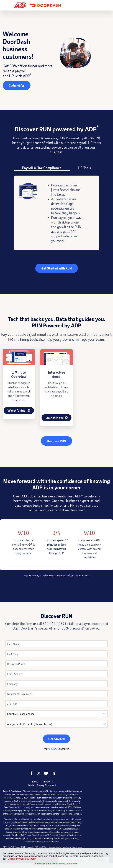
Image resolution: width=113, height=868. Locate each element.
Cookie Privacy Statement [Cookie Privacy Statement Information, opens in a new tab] (22, 859)
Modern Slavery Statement (42, 785)
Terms (35, 781)
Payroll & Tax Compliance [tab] (42, 168)
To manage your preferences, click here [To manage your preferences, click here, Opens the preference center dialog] (55, 864)
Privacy (47, 781)
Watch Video (19, 410)
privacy (53, 749)
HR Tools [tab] (85, 168)
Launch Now (56, 418)
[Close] (107, 854)
